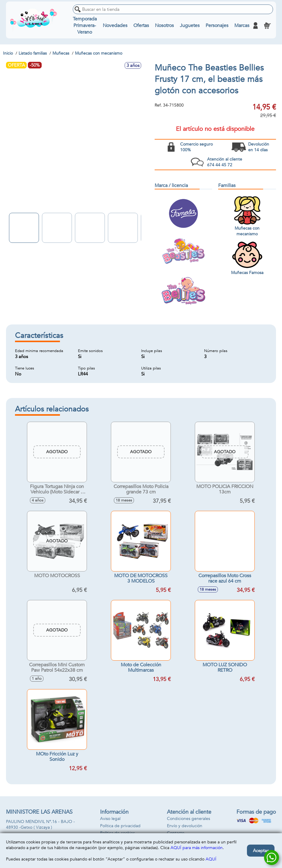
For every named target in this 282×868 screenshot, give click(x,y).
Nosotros (164, 26)
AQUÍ (211, 859)
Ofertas (141, 26)
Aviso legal (110, 819)
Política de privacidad (120, 826)
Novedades (115, 26)
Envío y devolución (185, 826)
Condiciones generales (188, 819)
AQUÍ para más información (197, 848)
